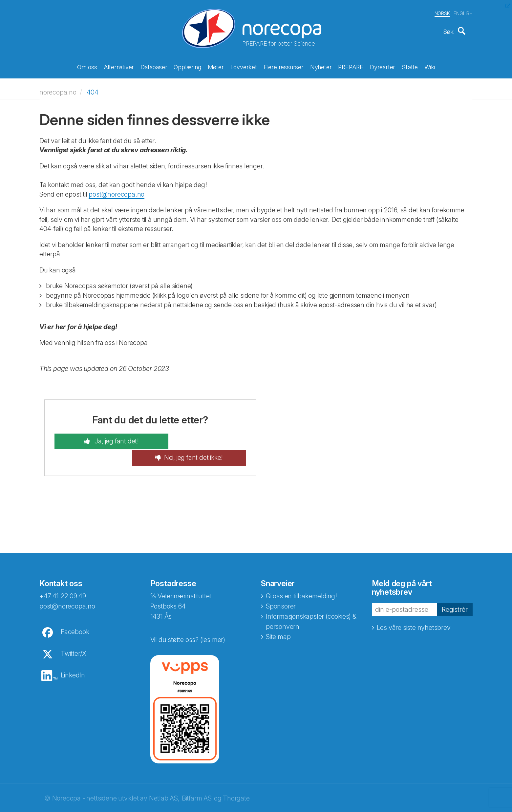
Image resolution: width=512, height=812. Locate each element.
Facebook (75, 614)
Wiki (430, 66)
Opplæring (187, 66)
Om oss (87, 66)
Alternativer (119, 66)
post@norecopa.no (117, 192)
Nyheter (321, 66)
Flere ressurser (284, 66)
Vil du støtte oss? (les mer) (188, 622)
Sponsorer (281, 588)
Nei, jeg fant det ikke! (205, 439)
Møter (216, 66)
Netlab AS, (164, 780)
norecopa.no (58, 90)
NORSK (442, 13)
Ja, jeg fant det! (105, 439)
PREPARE (351, 66)
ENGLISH (463, 13)
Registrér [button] (455, 591)
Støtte (410, 66)
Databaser (154, 66)
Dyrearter (383, 66)
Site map (278, 619)
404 (92, 90)
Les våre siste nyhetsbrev (414, 609)
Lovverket (244, 66)
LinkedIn (73, 657)
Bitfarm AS (197, 780)
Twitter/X (74, 635)
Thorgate (236, 780)
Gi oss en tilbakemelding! (301, 578)
